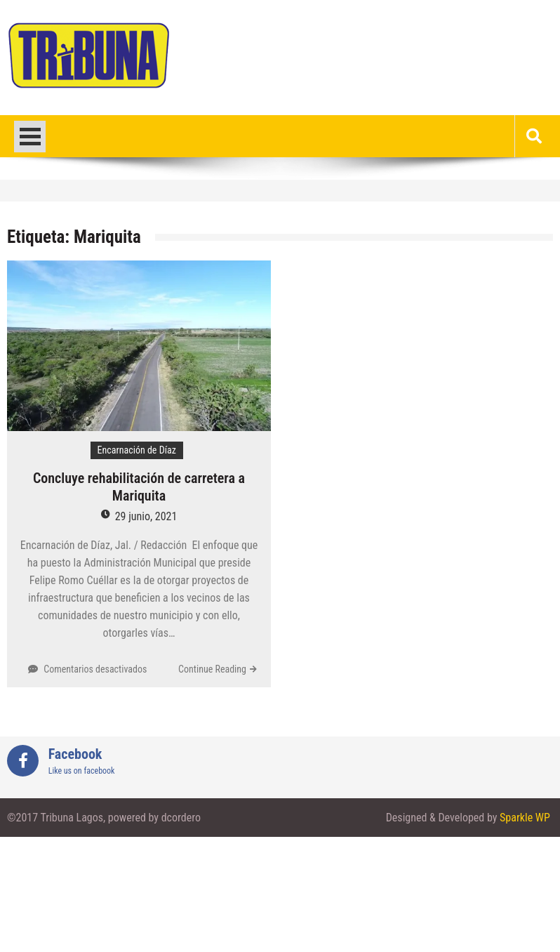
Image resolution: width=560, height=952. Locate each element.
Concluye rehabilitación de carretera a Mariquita (139, 487)
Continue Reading (212, 669)
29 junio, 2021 (146, 516)
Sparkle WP (525, 818)
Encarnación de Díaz (137, 450)
